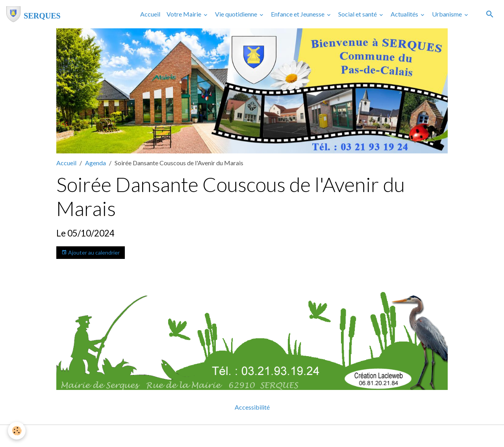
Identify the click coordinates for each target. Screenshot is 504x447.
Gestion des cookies (279, 436)
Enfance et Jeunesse (298, 14)
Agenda (95, 163)
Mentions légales (221, 436)
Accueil (150, 14)
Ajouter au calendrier (91, 253)
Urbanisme (447, 14)
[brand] (33, 14)
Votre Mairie (184, 14)
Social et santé (358, 14)
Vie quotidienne (237, 14)
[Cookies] (17, 431)
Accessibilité (252, 407)
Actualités (405, 14)
